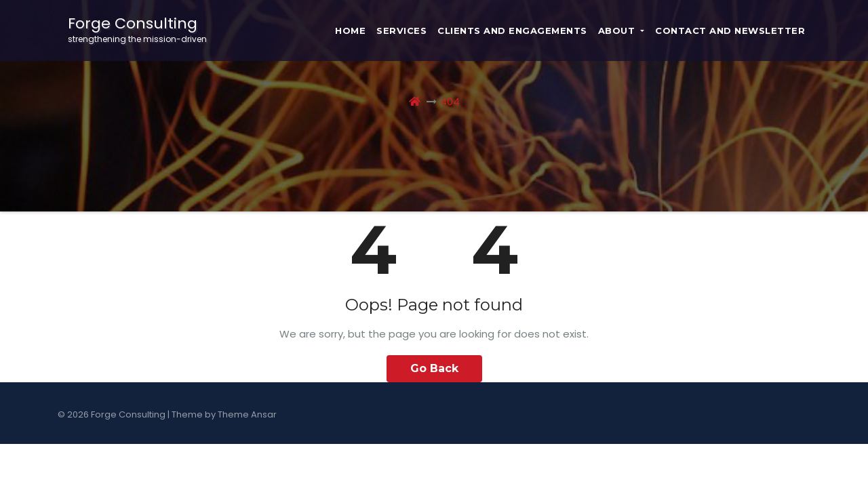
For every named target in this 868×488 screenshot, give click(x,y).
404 (450, 101)
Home (350, 30)
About (621, 30)
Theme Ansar (247, 414)
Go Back (434, 368)
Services (401, 30)
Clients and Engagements (512, 30)
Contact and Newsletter (730, 30)
